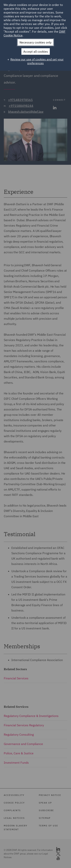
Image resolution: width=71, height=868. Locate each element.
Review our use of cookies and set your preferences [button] (37, 61)
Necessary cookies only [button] (35, 42)
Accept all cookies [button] (36, 51)
